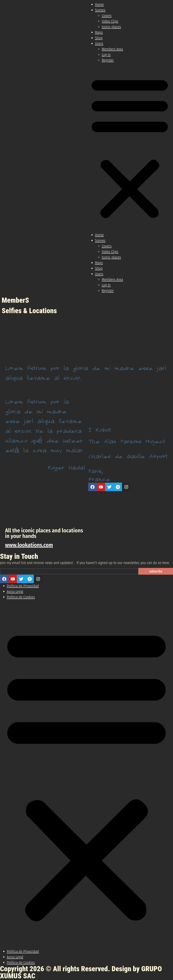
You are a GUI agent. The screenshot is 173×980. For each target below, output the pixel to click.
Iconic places (111, 27)
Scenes (100, 10)
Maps (99, 32)
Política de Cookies (21, 597)
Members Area (112, 49)
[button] (130, 148)
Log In (106, 55)
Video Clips (110, 21)
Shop (99, 38)
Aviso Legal (15, 591)
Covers (107, 16)
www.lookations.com (29, 545)
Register (108, 60)
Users (99, 43)
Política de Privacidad (23, 586)
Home (99, 4)
